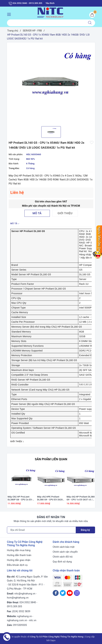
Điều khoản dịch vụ (17, 565)
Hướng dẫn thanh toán (19, 555)
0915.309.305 (14, 606)
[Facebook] (56, 593)
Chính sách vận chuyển (65, 552)
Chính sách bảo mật (64, 547)
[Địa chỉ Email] (41, 530)
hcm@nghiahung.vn (18, 598)
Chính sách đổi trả (63, 557)
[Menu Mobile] (10, 14)
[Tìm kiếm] (90, 23)
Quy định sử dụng (62, 562)
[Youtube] (70, 593)
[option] (51, 83)
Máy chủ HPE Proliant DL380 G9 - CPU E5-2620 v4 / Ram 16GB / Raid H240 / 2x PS (51, 498)
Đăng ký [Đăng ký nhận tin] (85, 530)
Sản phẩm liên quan (51, 459)
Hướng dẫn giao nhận (19, 560)
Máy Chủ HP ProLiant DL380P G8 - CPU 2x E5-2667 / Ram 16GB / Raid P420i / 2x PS (20, 498)
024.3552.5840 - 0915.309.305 (25, 3)
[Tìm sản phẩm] (46, 23)
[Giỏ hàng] (92, 15)
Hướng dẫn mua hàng (19, 550)
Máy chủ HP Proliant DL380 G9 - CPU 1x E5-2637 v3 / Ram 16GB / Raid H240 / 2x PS (81, 498)
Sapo (53, 640)
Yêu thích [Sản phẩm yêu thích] (50, 3)
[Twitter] (63, 593)
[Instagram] (77, 593)
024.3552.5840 (28, 602)
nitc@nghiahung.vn (25, 594)
